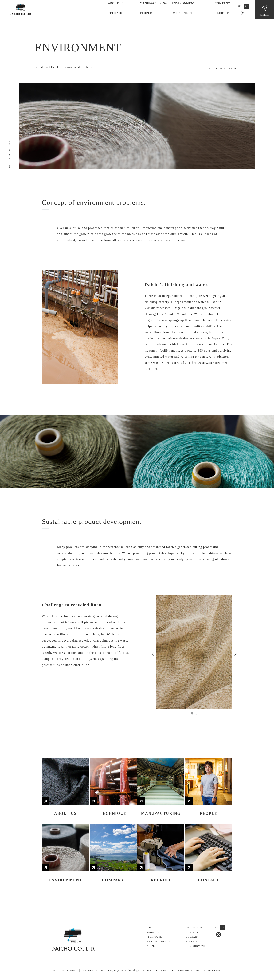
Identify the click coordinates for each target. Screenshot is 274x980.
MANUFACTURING (154, 3)
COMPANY (222, 3)
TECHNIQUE (117, 13)
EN (247, 6)
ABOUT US (116, 3)
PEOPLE (146, 13)
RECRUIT (222, 13)
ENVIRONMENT (184, 3)
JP (239, 6)
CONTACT (264, 15)
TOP (149, 928)
